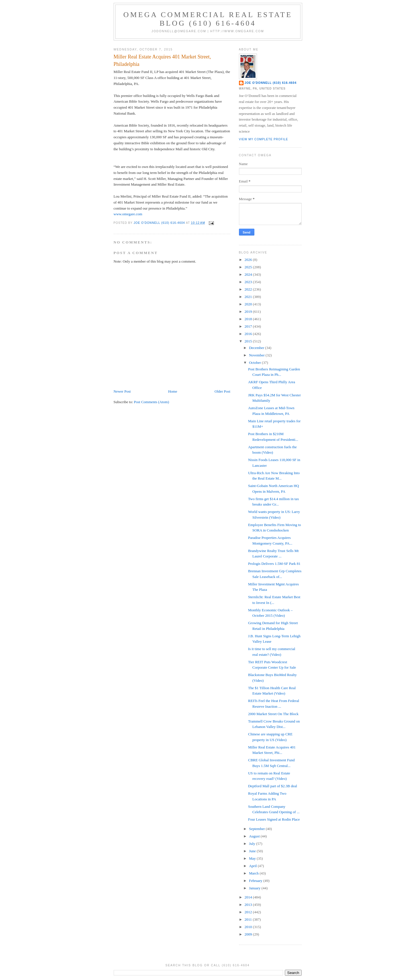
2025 (249, 267)
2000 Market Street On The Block (273, 714)
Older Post (222, 391)
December (257, 348)
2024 (249, 274)
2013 (249, 905)
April (253, 866)
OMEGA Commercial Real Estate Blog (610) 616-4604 (208, 19)
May (253, 858)
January (255, 888)
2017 (249, 326)
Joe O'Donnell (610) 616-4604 (271, 83)
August (255, 836)
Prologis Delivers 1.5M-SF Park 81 (274, 564)
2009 (249, 934)
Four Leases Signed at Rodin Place (274, 819)
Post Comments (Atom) (152, 402)
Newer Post (122, 391)
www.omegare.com (128, 214)
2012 (249, 912)
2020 (249, 304)
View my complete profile (264, 139)
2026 (249, 260)
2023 (249, 282)
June (253, 851)
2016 (249, 334)
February (256, 881)
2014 (249, 897)
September (257, 829)
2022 (249, 289)
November (257, 355)
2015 (249, 341)
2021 (249, 297)
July (253, 844)
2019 (249, 312)
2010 (249, 927)
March (254, 873)
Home (173, 391)
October (255, 363)
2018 (249, 319)
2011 (249, 919)
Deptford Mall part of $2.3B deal (273, 786)
